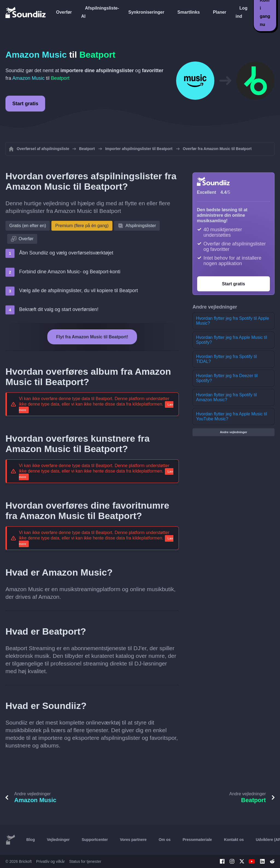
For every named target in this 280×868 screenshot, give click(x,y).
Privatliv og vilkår (50, 861)
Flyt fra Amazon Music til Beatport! (92, 337)
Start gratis (25, 104)
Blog (30, 840)
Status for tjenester (85, 861)
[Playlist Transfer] (26, 12)
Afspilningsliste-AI (100, 12)
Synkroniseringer (146, 12)
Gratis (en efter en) (28, 226)
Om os (165, 840)
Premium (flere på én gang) (82, 226)
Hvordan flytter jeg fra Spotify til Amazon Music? (226, 397)
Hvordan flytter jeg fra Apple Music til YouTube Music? (232, 416)
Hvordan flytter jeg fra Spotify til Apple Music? (233, 321)
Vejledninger (58, 840)
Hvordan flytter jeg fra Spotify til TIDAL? (226, 359)
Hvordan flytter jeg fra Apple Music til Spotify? (232, 340)
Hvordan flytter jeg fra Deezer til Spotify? (227, 378)
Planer (220, 12)
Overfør (64, 12)
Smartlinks (189, 12)
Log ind (242, 12)
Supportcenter (95, 840)
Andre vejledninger (234, 432)
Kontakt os (234, 840)
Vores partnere (133, 840)
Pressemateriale (197, 840)
